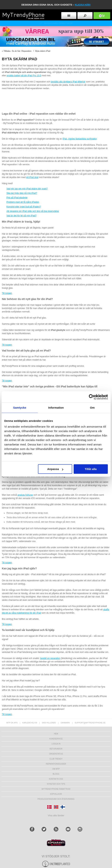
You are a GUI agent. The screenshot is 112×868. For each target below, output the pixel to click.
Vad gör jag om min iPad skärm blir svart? (27, 189)
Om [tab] (92, 408)
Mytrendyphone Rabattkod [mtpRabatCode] (56, 789)
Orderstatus (56, 754)
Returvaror (56, 749)
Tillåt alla (91, 469)
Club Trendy (56, 759)
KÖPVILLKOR (56, 794)
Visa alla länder (56, 815)
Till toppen (7, 293)
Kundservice (56, 739)
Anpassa (55, 469)
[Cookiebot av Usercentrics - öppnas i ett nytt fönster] (91, 397)
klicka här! (83, 5)
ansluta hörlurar (25, 495)
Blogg (56, 774)
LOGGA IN (56, 744)
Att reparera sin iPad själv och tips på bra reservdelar (33, 211)
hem (56, 734)
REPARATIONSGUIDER (56, 764)
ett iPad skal (32, 177)
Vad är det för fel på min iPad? (21, 216)
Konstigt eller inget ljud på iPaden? (24, 207)
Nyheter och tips (56, 784)
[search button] (85, 16)
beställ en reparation (50, 658)
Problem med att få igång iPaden (23, 202)
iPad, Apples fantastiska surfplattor (80, 139)
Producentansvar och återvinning (56, 799)
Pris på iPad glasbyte (17, 198)
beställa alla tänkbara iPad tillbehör (68, 82)
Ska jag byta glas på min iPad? (22, 193)
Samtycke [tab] (20, 408)
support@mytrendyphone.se (90, 723)
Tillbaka (7, 51)
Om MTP (56, 769)
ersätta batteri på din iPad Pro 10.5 (24, 76)
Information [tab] (56, 408)
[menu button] (69, 16)
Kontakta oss (56, 779)
